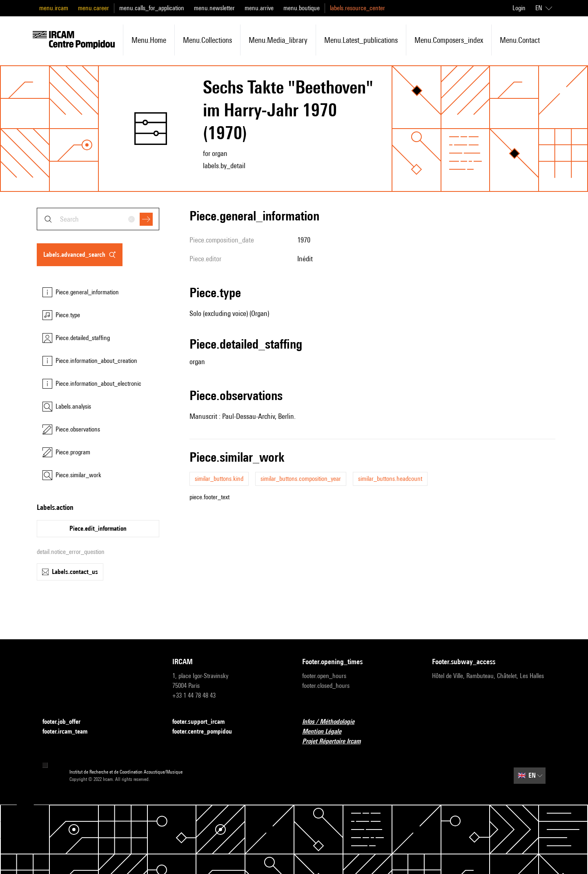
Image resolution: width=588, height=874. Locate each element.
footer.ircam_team (70, 732)
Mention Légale (327, 732)
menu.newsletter (214, 8)
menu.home (149, 40)
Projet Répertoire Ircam (336, 742)
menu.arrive (259, 8)
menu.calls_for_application (152, 8)
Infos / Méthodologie (333, 722)
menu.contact (520, 40)
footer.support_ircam (203, 722)
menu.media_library (278, 40)
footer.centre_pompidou (207, 732)
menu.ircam (54, 8)
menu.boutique (302, 8)
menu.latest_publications (361, 40)
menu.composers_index (449, 40)
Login (519, 8)
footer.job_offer (66, 722)
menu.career (94, 8)
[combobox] (98, 219)
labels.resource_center (357, 8)
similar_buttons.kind (219, 479)
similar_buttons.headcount (390, 479)
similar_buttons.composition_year (301, 479)
